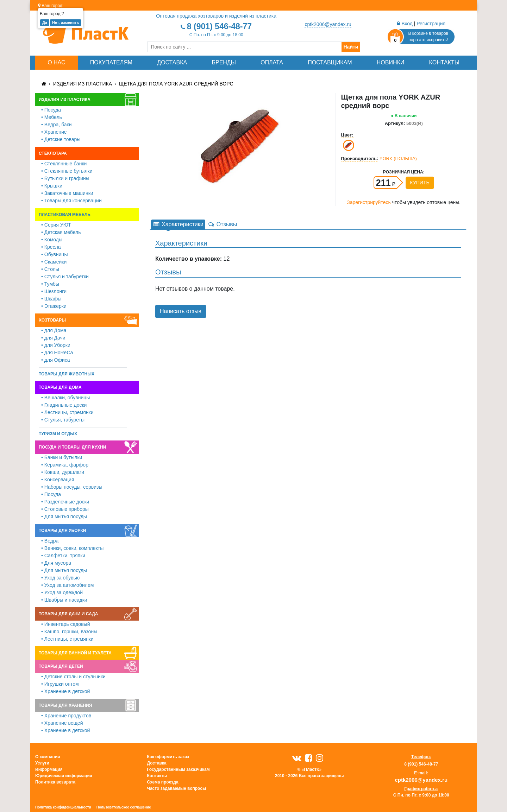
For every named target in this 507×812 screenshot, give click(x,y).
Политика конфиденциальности (63, 807)
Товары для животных (67, 374)
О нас (56, 62)
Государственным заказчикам (179, 769)
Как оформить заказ (168, 757)
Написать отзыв (181, 311)
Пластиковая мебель (65, 215)
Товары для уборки (62, 531)
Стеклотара (53, 153)
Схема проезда (163, 782)
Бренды (224, 62)
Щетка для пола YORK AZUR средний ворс (176, 84)
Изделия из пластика (83, 84)
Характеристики (178, 224)
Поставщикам (330, 62)
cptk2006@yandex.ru (328, 24)
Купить (420, 183)
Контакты (444, 62)
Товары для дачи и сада (68, 614)
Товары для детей (61, 666)
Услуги (42, 763)
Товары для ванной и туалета (75, 653)
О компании (48, 757)
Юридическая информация (64, 776)
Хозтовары (52, 320)
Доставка (172, 62)
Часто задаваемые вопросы (177, 788)
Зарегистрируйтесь (369, 202)
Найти (351, 47)
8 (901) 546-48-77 (219, 26)
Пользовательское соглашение (124, 807)
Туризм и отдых (58, 434)
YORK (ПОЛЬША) (398, 158)
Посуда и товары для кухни (72, 447)
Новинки (391, 62)
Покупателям (111, 62)
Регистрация (431, 24)
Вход (405, 24)
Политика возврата (55, 782)
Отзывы (223, 224)
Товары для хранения (65, 705)
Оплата (272, 62)
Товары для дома (60, 387)
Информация (49, 769)
